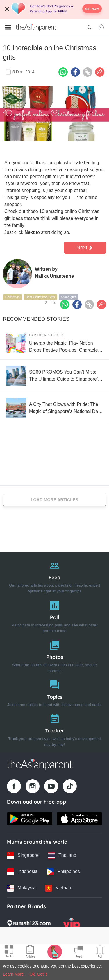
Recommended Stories (36, 319)
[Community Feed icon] (79, 952)
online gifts (69, 297)
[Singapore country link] (23, 856)
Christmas (12, 297)
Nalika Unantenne (54, 276)
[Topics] (54, 692)
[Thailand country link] (62, 856)
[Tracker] (54, 729)
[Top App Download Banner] (54, 9)
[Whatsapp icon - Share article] (63, 72)
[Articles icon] (30, 952)
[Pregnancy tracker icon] (55, 952)
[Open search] (89, 27)
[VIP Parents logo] (72, 925)
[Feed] (54, 576)
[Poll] (54, 616)
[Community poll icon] (100, 952)
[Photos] (54, 655)
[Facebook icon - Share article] (75, 72)
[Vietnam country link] (59, 888)
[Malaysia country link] (21, 888)
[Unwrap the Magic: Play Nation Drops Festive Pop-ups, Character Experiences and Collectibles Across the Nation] (54, 342)
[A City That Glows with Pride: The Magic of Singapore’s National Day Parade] (54, 408)
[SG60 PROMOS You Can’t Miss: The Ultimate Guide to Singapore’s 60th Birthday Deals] (54, 376)
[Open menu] (8, 27)
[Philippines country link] (63, 872)
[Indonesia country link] (22, 872)
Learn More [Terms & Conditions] (13, 974)
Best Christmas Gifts (40, 297)
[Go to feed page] (36, 27)
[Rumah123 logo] (29, 925)
